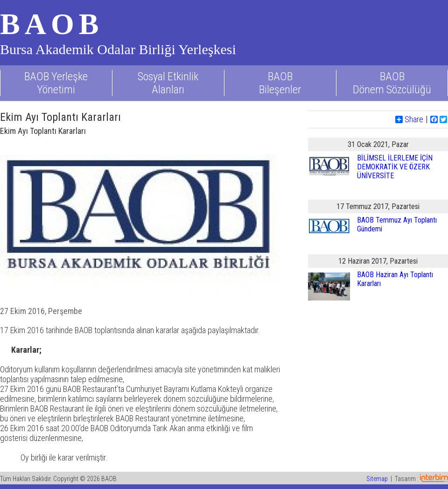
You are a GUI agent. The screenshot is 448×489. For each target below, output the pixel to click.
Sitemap (377, 479)
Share (409, 119)
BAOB (52, 24)
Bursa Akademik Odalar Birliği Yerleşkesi (118, 49)
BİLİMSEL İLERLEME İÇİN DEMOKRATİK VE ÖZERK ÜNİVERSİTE (395, 167)
